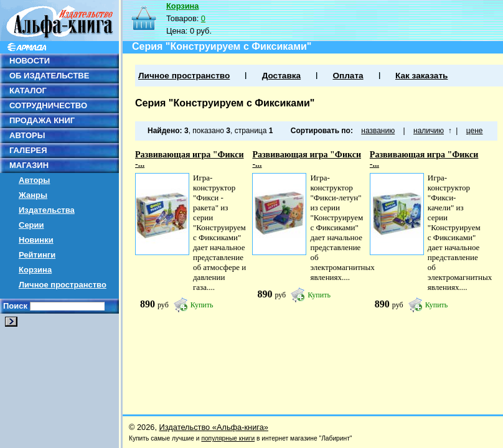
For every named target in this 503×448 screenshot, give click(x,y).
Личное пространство (63, 285)
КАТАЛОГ (28, 91)
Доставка (281, 76)
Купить (202, 305)
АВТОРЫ (27, 135)
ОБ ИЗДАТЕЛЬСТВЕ (49, 76)
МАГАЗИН (29, 165)
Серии (31, 225)
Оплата (348, 76)
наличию (429, 131)
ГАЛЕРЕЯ (28, 150)
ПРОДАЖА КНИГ (42, 120)
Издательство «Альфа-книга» (214, 427)
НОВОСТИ (30, 61)
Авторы (34, 180)
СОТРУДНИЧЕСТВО (48, 105)
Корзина (35, 270)
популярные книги (228, 438)
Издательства (47, 210)
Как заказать (421, 76)
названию (378, 131)
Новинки (36, 240)
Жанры (33, 195)
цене (475, 131)
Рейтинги (37, 255)
